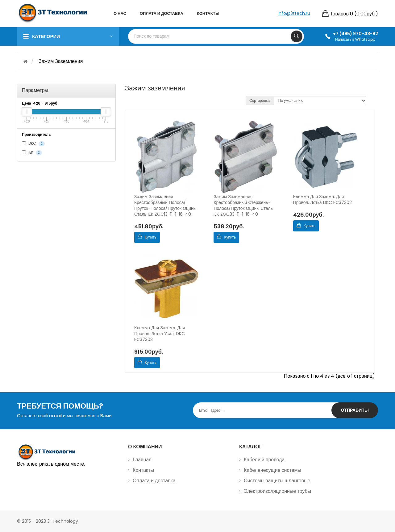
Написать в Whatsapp (355, 39)
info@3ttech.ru (294, 13)
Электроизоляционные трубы (277, 491)
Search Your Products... (297, 36)
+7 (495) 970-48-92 (355, 34)
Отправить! (355, 410)
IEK (32, 152)
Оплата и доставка (154, 481)
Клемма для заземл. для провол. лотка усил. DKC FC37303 (160, 334)
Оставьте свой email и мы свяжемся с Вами (64, 416)
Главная (142, 460)
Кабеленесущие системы (272, 470)
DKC (33, 143)
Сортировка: (260, 100)
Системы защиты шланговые (277, 481)
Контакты (143, 470)
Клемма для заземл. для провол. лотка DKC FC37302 (322, 200)
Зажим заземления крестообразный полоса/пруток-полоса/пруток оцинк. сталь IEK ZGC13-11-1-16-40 (165, 206)
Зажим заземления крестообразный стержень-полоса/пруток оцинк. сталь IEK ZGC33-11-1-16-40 (243, 206)
